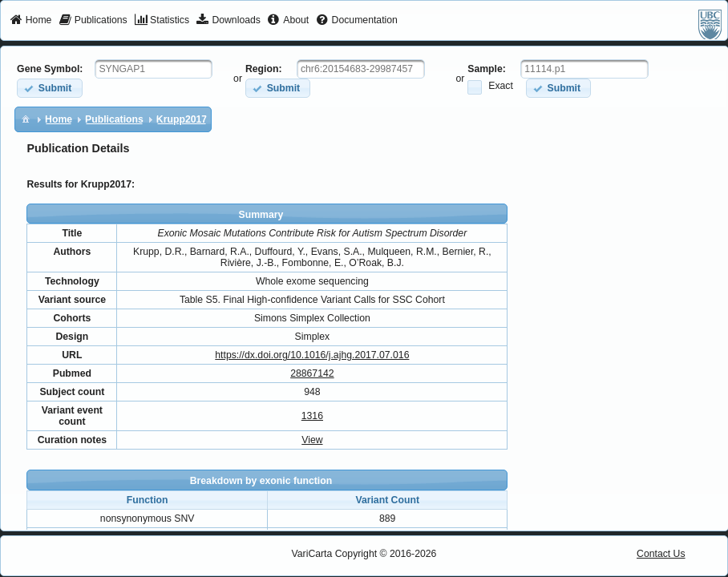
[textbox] (154, 69)
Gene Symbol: (50, 69)
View (312, 440)
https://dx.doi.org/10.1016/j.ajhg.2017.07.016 (312, 355)
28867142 (312, 373)
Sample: (487, 69)
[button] (49, 88)
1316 (312, 416)
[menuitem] (31, 21)
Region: (264, 69)
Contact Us (661, 554)
